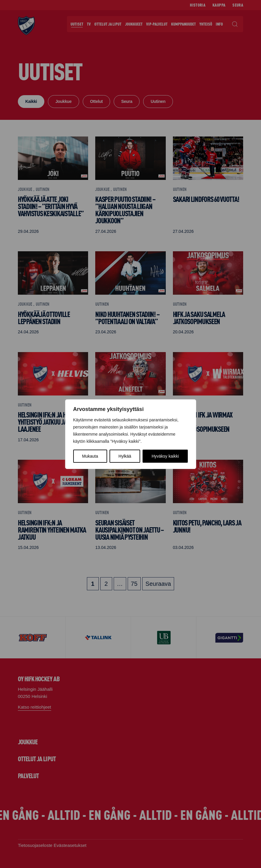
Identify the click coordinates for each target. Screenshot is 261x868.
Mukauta (90, 456)
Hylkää (125, 456)
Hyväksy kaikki (165, 456)
